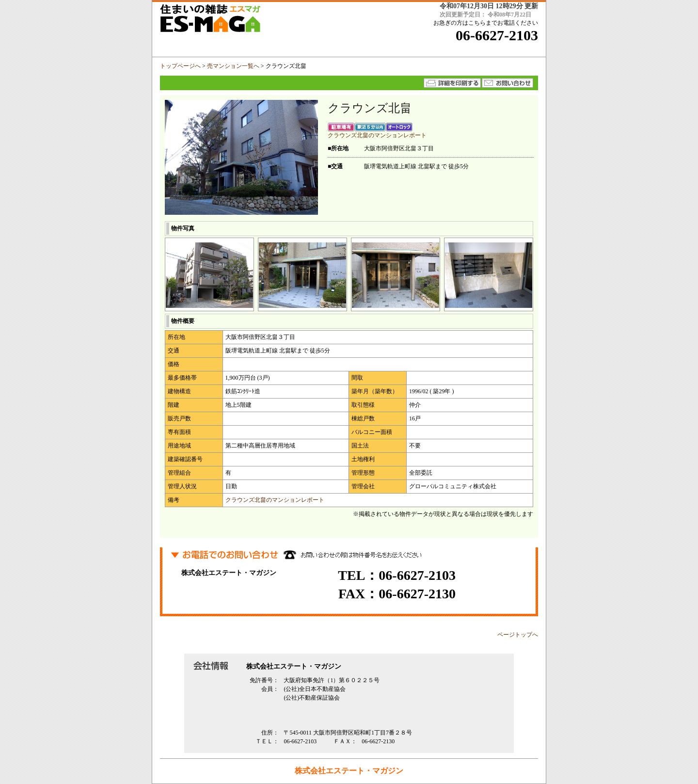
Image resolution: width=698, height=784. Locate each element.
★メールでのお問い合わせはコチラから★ (508, 83)
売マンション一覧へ (233, 66)
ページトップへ (518, 635)
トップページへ (180, 66)
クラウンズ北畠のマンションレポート (377, 135)
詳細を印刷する (452, 83)
